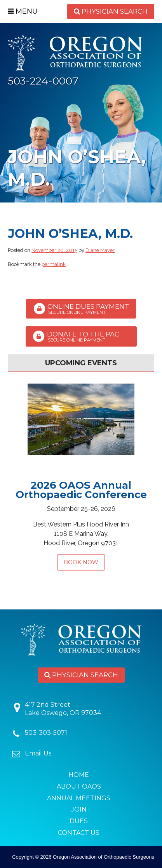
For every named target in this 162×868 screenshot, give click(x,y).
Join (79, 809)
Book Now (81, 562)
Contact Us (79, 833)
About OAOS (79, 786)
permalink (54, 264)
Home (79, 775)
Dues (79, 821)
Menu (23, 11)
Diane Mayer (100, 250)
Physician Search (111, 11)
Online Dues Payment (81, 309)
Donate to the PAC (81, 336)
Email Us (38, 753)
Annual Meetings (79, 798)
